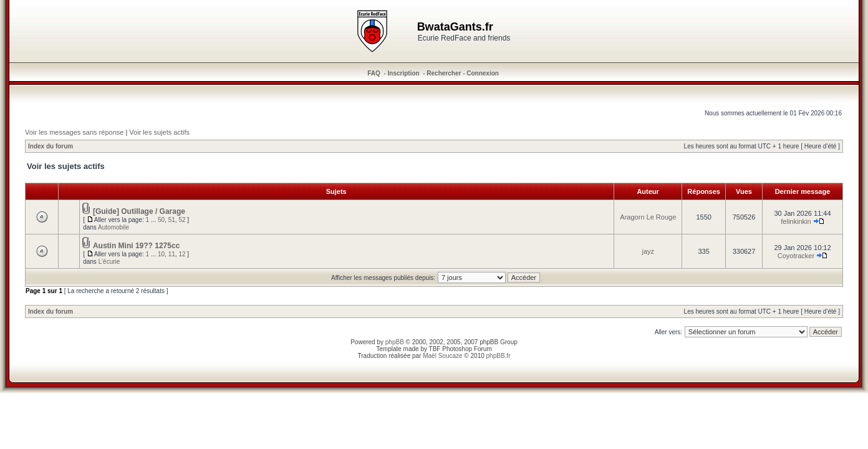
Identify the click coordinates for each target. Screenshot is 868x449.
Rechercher (444, 73)
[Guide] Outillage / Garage (139, 211)
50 (161, 220)
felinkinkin (796, 221)
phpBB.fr (499, 356)
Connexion (483, 73)
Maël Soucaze (442, 356)
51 (172, 220)
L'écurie (109, 262)
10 (161, 254)
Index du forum (51, 146)
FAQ (374, 73)
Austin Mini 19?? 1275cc (136, 246)
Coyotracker (796, 256)
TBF (435, 349)
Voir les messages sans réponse (74, 132)
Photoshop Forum (467, 349)
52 (182, 220)
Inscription (404, 73)
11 (172, 254)
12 (182, 254)
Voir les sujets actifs (159, 132)
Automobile (113, 227)
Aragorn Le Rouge (648, 217)
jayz (649, 251)
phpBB (395, 342)
